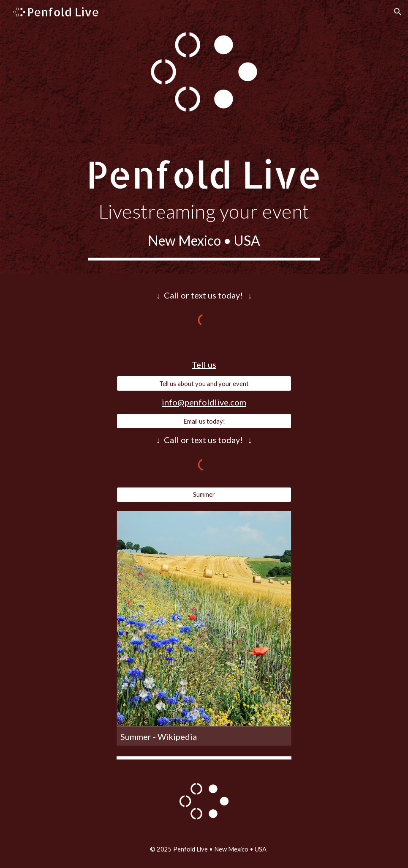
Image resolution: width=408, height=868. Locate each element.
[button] (398, 12)
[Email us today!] (204, 421)
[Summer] (204, 494)
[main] (204, 225)
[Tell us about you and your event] (204, 383)
